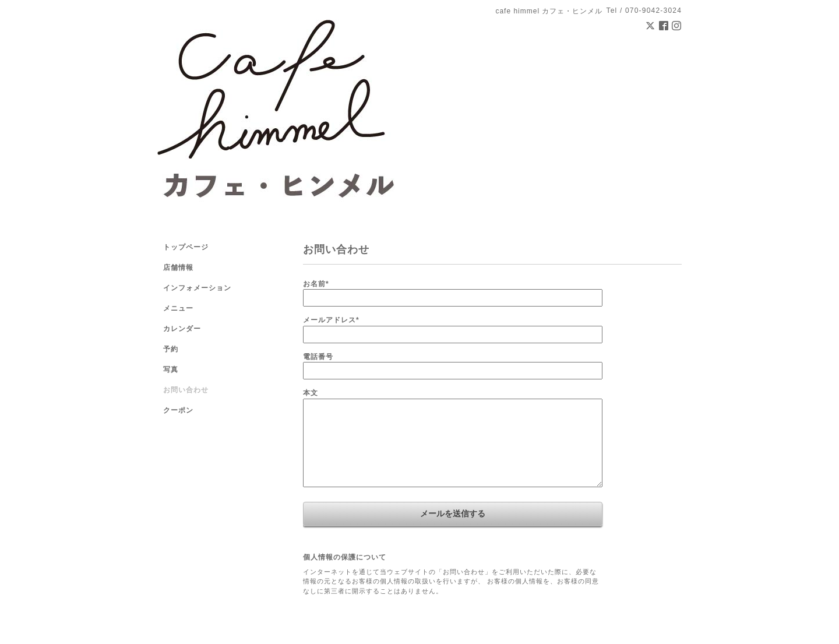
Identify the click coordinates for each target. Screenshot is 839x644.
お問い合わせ (186, 390)
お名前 (316, 284)
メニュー (178, 308)
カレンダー (182, 329)
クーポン (178, 410)
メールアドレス (331, 320)
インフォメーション (197, 288)
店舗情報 (178, 268)
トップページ (186, 247)
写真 (171, 369)
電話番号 (318, 357)
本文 (311, 393)
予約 (171, 349)
